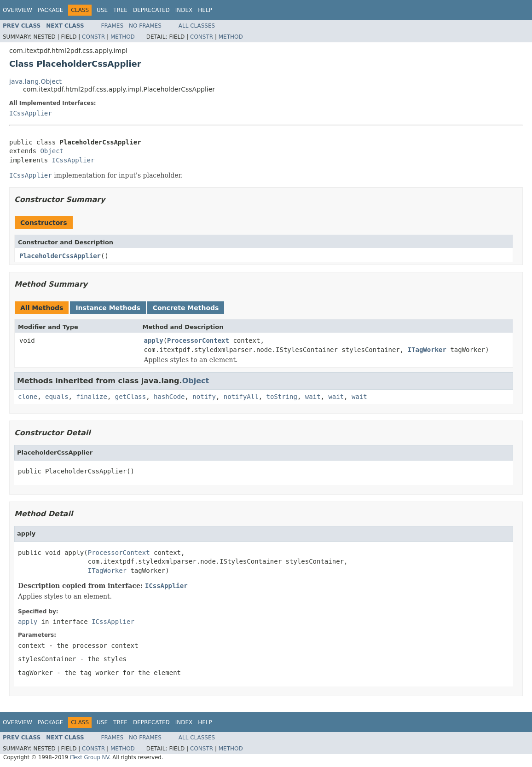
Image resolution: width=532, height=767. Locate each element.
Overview (17, 10)
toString (282, 397)
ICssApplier (31, 113)
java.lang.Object (35, 81)
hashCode (169, 397)
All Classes (197, 26)
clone (28, 397)
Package (50, 10)
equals (57, 397)
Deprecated (151, 10)
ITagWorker (427, 350)
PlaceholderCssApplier (60, 256)
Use (102, 10)
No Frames (145, 26)
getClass (130, 397)
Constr (93, 37)
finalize (91, 397)
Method (123, 37)
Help (205, 10)
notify (204, 397)
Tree (120, 10)
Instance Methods (108, 308)
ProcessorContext (198, 340)
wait (313, 397)
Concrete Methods (186, 308)
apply (154, 340)
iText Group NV (90, 757)
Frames (113, 26)
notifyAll (241, 397)
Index (184, 10)
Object (52, 151)
